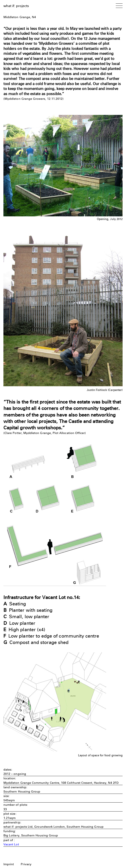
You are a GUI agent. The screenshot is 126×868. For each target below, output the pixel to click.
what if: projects (16, 6)
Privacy (26, 864)
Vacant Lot (11, 844)
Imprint (9, 864)
